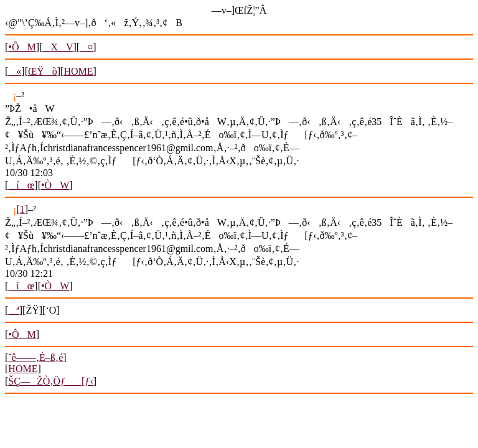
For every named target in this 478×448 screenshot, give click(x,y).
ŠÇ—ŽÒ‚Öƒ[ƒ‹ (50, 381)
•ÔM (22, 47)
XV (58, 47)
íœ (21, 185)
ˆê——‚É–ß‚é (35, 357)
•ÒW (55, 185)
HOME (78, 71)
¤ (86, 47)
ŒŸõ (43, 71)
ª (13, 310)
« (15, 71)
